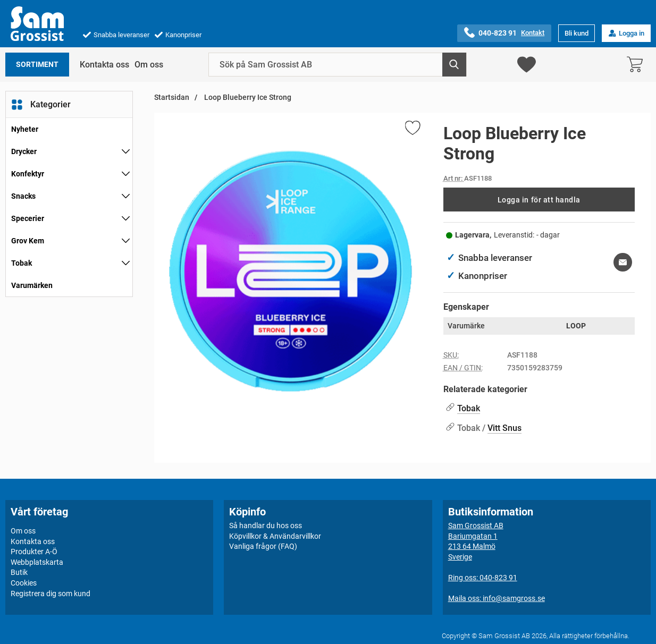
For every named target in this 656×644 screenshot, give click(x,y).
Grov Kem (28, 241)
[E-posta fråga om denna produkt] (623, 262)
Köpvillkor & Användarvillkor (275, 536)
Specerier (28, 218)
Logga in (626, 33)
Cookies (24, 583)
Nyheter (25, 129)
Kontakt (533, 33)
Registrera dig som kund (51, 593)
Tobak (22, 263)
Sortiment (37, 65)
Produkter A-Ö (34, 552)
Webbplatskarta (37, 562)
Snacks (23, 196)
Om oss (149, 65)
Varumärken (32, 285)
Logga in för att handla (539, 200)
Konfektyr (28, 174)
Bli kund (577, 33)
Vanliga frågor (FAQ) (263, 546)
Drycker (24, 151)
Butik (19, 572)
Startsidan (172, 98)
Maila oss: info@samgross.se (497, 598)
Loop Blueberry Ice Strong (247, 98)
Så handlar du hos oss (266, 526)
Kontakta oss (104, 65)
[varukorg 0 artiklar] (637, 65)
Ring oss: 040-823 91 (483, 578)
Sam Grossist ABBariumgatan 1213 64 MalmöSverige (476, 541)
